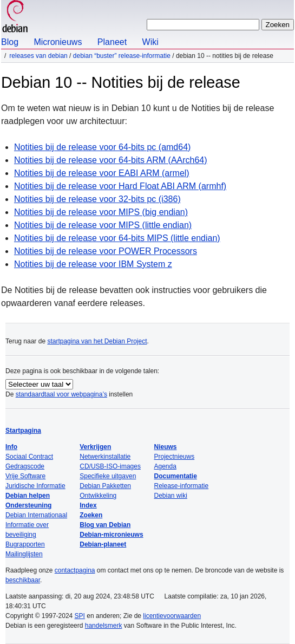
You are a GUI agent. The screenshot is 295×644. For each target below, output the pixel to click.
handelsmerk (104, 626)
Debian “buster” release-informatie (122, 56)
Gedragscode (25, 466)
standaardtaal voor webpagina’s (61, 394)
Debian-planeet (103, 544)
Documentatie (176, 476)
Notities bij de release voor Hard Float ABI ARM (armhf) (120, 186)
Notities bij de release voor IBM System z (93, 264)
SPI (80, 616)
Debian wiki (171, 496)
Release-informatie (182, 486)
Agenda (165, 466)
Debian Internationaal (36, 515)
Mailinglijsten (24, 554)
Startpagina (23, 431)
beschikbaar (23, 580)
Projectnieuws (175, 457)
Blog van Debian (105, 525)
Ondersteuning (28, 505)
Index (88, 505)
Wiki (150, 42)
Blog (10, 42)
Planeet (112, 42)
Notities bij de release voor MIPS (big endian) (101, 212)
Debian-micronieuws (111, 535)
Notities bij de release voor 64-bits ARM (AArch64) (111, 160)
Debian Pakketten (105, 486)
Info (11, 447)
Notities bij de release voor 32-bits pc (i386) (97, 199)
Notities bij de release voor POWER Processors (106, 251)
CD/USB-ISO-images (110, 466)
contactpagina (75, 570)
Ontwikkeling (98, 496)
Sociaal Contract (29, 457)
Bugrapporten (25, 544)
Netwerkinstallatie (105, 457)
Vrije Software (25, 476)
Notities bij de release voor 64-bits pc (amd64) (102, 147)
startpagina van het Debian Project (97, 341)
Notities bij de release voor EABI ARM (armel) (102, 173)
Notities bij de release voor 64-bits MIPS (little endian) (117, 238)
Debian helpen (28, 496)
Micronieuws (58, 42)
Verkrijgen (95, 447)
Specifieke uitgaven (108, 476)
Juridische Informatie (35, 486)
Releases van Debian (38, 56)
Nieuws (166, 447)
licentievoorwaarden (172, 616)
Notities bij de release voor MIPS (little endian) (103, 225)
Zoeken (91, 515)
